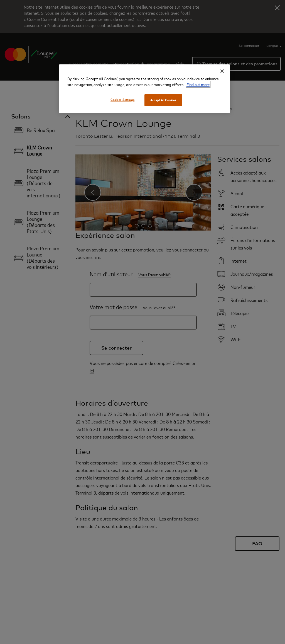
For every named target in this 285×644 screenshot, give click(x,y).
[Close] (222, 71)
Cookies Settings (122, 100)
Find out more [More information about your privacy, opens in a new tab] (198, 84)
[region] (144, 89)
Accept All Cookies (163, 100)
